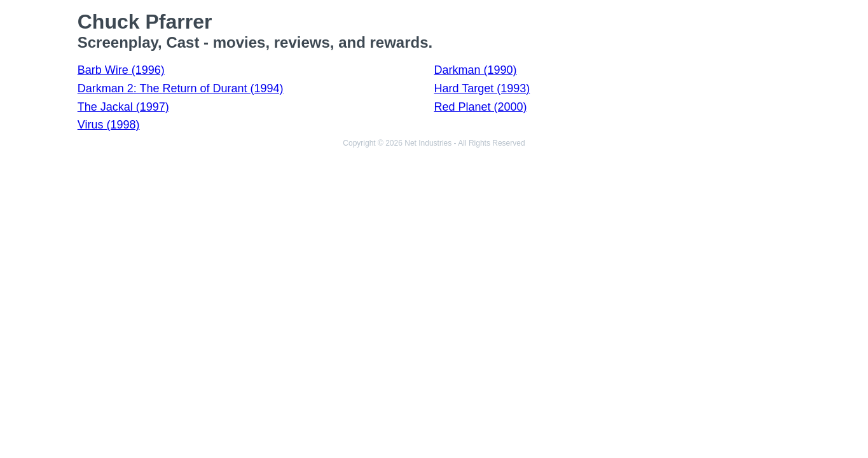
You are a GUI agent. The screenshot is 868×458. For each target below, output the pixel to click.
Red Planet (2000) (480, 107)
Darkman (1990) (475, 70)
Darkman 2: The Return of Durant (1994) (181, 88)
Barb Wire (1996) (121, 70)
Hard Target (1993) (482, 88)
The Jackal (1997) (123, 107)
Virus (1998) (109, 125)
